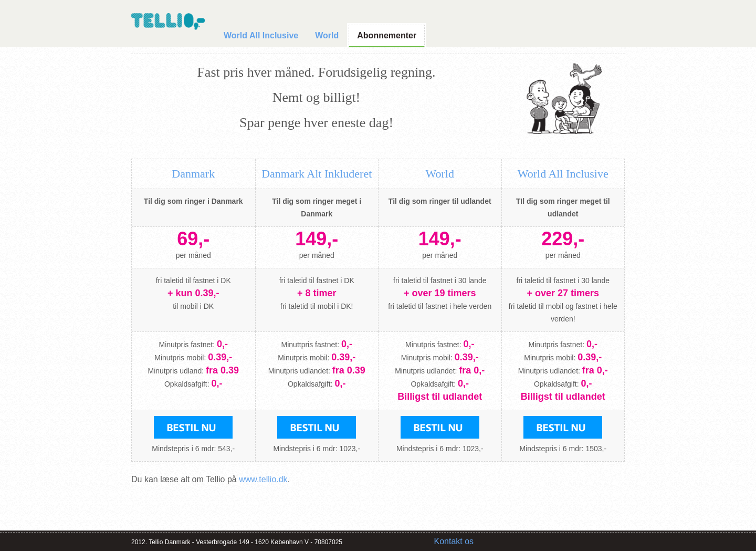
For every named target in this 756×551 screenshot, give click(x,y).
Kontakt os (454, 541)
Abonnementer (387, 35)
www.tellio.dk (263, 479)
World (327, 35)
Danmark (193, 174)
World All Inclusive (261, 35)
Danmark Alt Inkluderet (317, 174)
